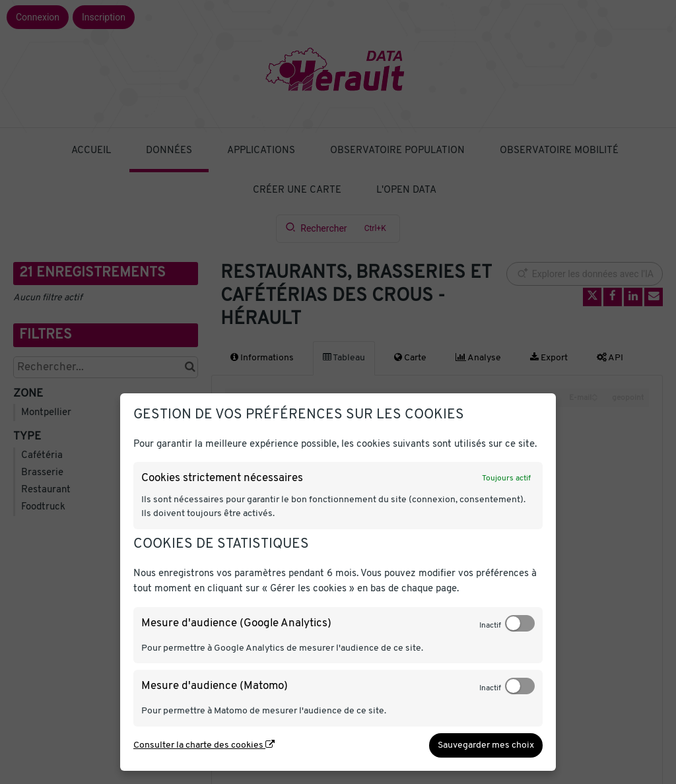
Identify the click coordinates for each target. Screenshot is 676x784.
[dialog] (338, 582)
